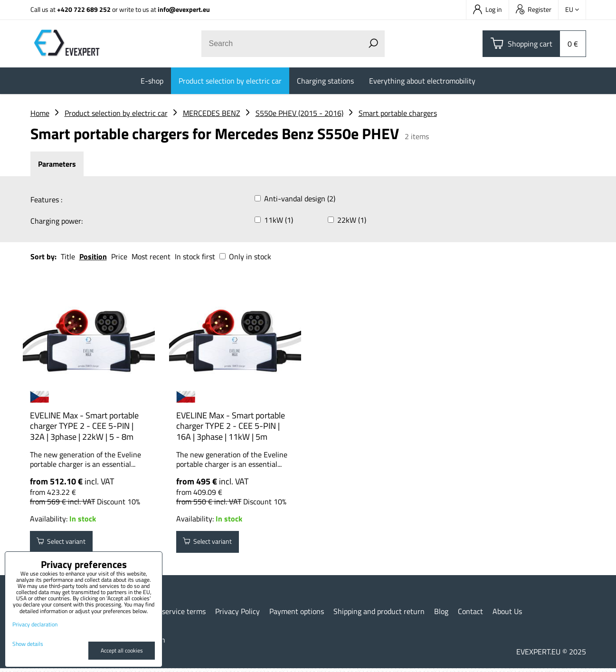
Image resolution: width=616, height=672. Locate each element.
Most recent (151, 256)
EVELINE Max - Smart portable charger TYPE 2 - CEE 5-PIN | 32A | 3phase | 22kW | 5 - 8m (84, 426)
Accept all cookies (122, 650)
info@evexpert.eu (184, 9)
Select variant (67, 544)
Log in (488, 9)
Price (119, 256)
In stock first (195, 256)
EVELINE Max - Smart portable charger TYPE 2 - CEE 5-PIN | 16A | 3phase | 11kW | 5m (231, 426)
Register (534, 9)
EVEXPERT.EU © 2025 (551, 655)
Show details (28, 644)
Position (93, 256)
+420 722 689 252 (84, 9)
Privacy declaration (35, 624)
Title (68, 256)
